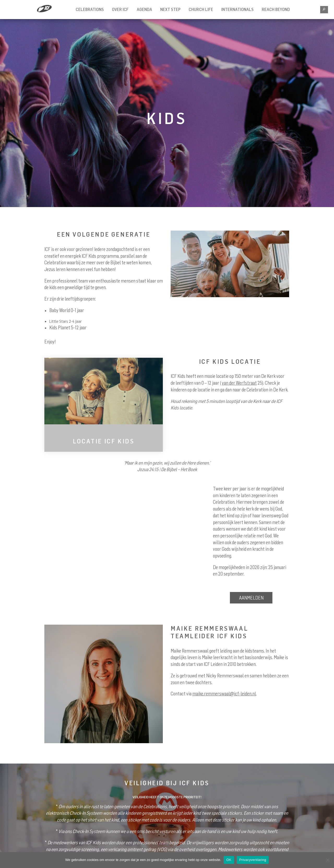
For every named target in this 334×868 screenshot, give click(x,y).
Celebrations (90, 9)
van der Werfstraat (239, 383)
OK (229, 860)
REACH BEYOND (276, 9)
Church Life (201, 9)
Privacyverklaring (253, 860)
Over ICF (120, 9)
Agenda (144, 9)
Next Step (170, 9)
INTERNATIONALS (237, 9)
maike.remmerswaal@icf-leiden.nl (224, 694)
